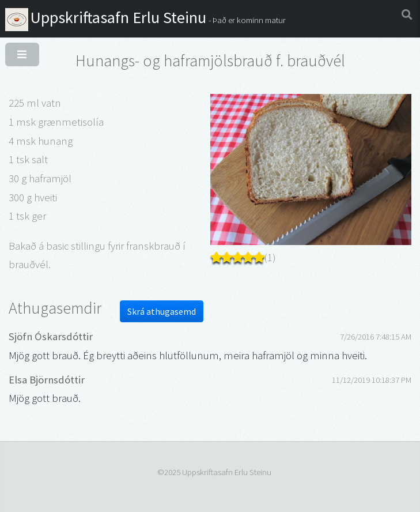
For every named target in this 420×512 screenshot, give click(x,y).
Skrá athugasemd (162, 311)
